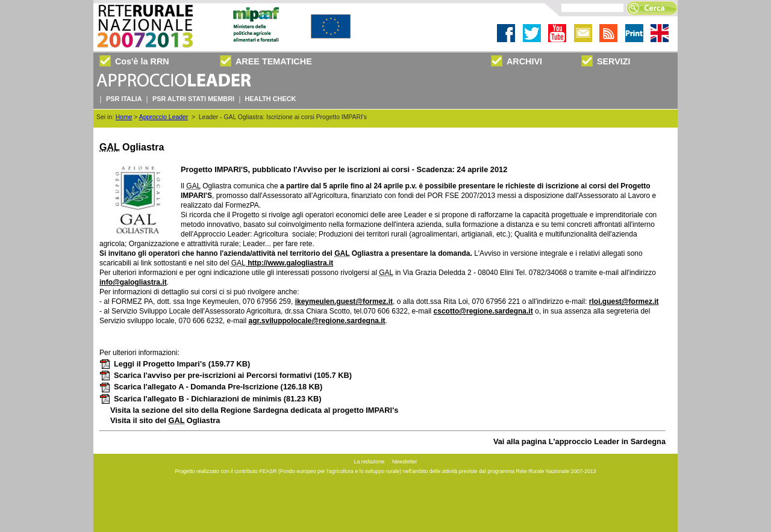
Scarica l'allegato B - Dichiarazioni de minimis (210, 399)
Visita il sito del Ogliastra (165, 420)
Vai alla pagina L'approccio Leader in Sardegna (579, 441)
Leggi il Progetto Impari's (175, 364)
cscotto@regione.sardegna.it (483, 311)
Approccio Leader (164, 117)
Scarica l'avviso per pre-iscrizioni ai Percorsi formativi (226, 375)
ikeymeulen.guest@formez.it (344, 302)
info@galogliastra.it (133, 282)
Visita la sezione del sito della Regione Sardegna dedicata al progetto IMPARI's (254, 410)
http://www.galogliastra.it (290, 263)
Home (124, 117)
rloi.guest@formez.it (624, 302)
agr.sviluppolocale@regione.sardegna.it (317, 321)
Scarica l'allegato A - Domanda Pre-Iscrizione (211, 387)
